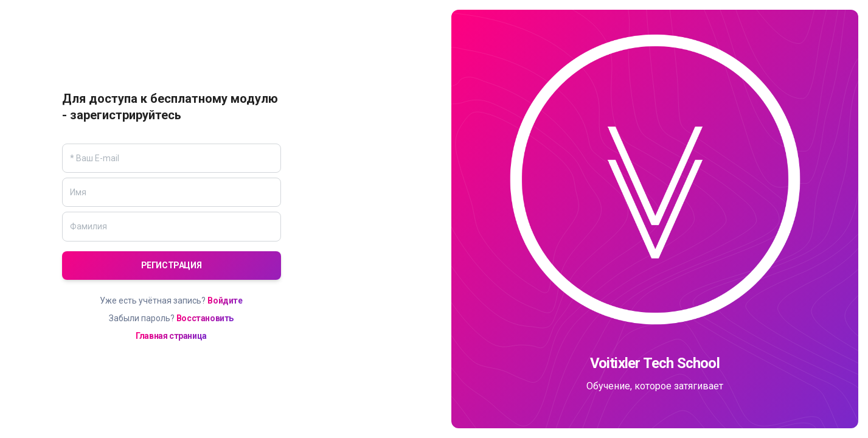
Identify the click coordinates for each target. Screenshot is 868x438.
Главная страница (171, 336)
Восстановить (205, 318)
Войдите (225, 301)
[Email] (172, 158)
